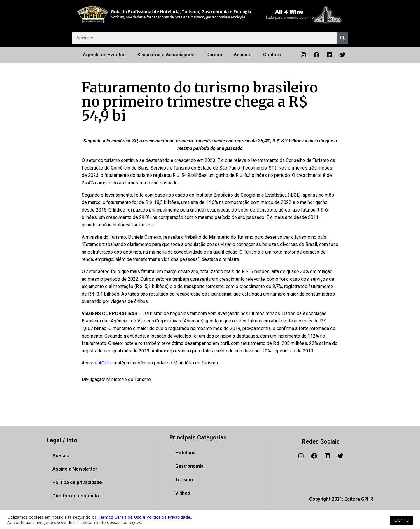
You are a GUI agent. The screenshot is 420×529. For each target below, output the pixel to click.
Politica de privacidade (77, 482)
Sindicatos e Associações (166, 55)
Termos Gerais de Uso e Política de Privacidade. (144, 517)
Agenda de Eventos (104, 55)
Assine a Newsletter (75, 469)
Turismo (184, 480)
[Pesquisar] (342, 38)
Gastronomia (189, 466)
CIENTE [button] (401, 520)
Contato (272, 55)
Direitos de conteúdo (76, 496)
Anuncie (243, 55)
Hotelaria (185, 453)
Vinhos (183, 493)
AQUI (104, 363)
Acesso (61, 456)
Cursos (214, 55)
